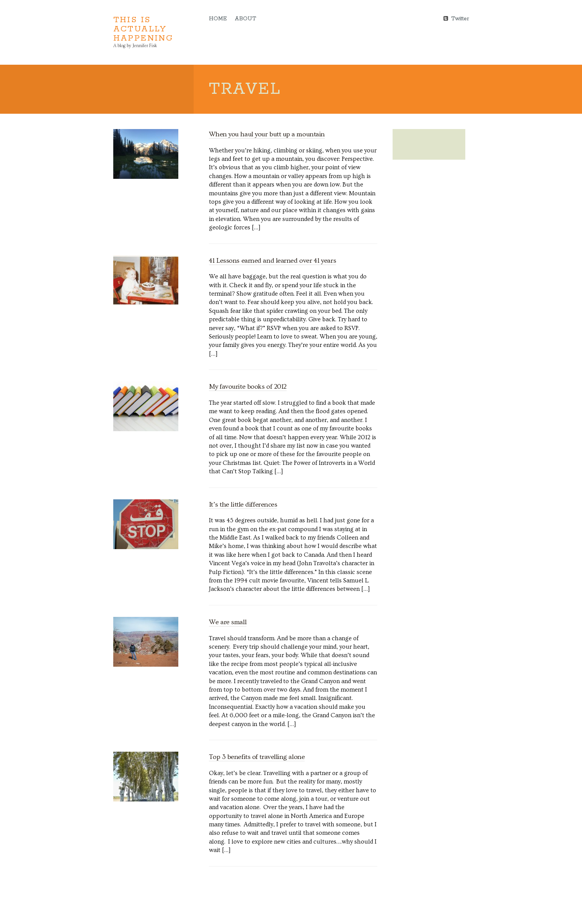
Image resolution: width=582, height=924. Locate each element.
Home (218, 19)
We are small (228, 622)
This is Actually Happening (143, 29)
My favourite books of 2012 (248, 387)
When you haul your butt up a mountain (267, 134)
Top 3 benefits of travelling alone (257, 757)
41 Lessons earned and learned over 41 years (273, 261)
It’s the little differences (243, 505)
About (245, 19)
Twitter (460, 18)
